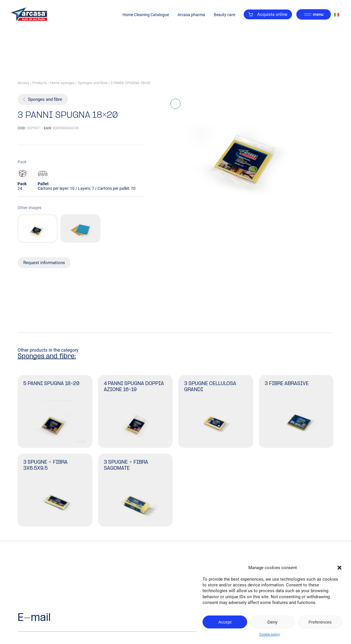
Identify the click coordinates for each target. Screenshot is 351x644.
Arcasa (23, 83)
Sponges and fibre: (47, 357)
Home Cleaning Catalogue (146, 15)
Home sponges (62, 83)
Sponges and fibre (93, 83)
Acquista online (268, 14)
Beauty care (224, 15)
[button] (339, 568)
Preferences (320, 622)
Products (40, 83)
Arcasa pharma (191, 15)
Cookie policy (270, 634)
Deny (272, 622)
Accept (225, 622)
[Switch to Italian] (337, 15)
